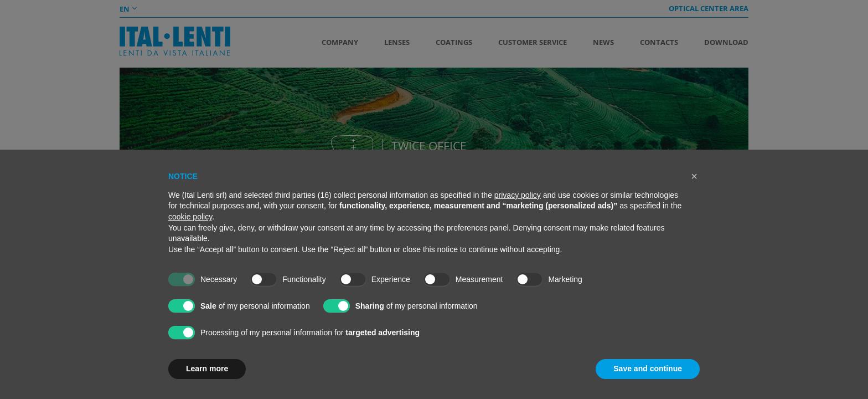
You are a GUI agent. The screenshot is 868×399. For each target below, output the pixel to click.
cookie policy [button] (190, 217)
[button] (694, 176)
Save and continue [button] (648, 369)
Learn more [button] (207, 369)
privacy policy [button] (518, 195)
